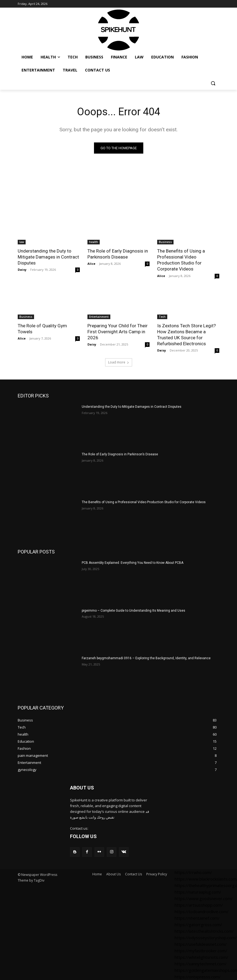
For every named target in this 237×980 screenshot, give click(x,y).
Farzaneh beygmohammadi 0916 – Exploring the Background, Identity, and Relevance (146, 658)
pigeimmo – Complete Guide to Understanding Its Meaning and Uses (133, 611)
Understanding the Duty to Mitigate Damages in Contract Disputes (48, 257)
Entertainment (99, 317)
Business (165, 242)
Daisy (22, 270)
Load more (119, 362)
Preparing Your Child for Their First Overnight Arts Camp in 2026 (118, 332)
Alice (91, 264)
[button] (213, 83)
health (94, 242)
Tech (162, 317)
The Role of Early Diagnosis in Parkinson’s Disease (118, 254)
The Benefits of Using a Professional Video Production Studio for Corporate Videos (181, 260)
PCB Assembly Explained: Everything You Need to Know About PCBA (133, 563)
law (22, 242)
